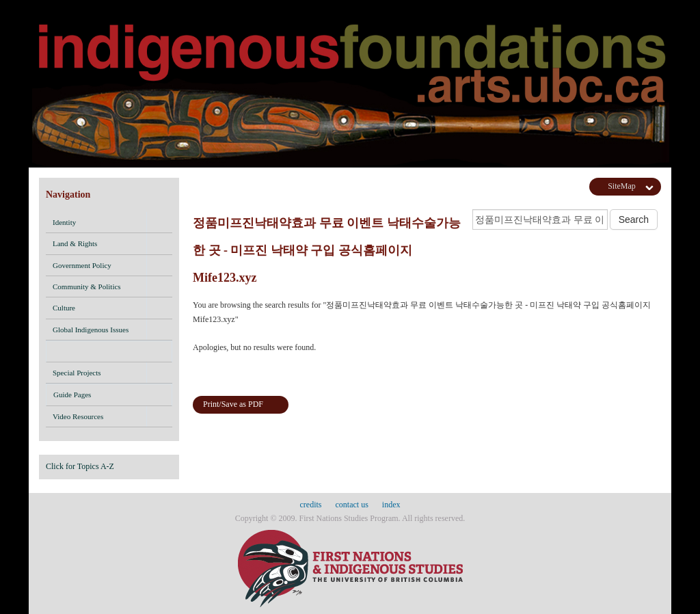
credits (311, 505)
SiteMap (622, 186)
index (391, 505)
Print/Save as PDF (233, 404)
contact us (352, 505)
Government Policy (82, 265)
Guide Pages (109, 397)
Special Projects (77, 373)
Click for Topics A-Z (80, 466)
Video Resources (78, 416)
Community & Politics (87, 286)
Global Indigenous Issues (91, 330)
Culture (64, 308)
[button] (159, 222)
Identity (64, 222)
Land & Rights (75, 243)
